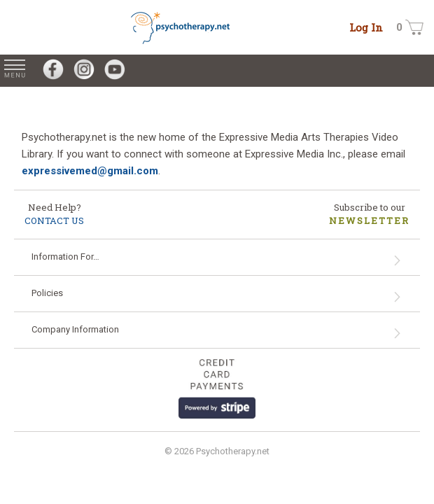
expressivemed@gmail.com (90, 171)
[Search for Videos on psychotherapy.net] (425, 71)
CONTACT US (54, 220)
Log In (366, 27)
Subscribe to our (369, 214)
